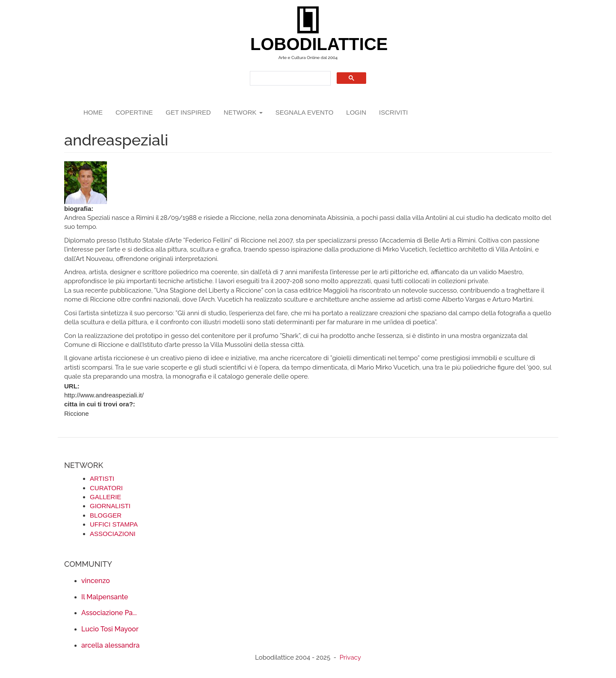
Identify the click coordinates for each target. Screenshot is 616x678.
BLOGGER (106, 515)
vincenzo (96, 581)
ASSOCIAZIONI (113, 534)
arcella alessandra (110, 645)
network (243, 112)
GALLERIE (105, 497)
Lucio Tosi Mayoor (110, 629)
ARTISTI (102, 478)
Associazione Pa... (109, 613)
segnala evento (305, 112)
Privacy (350, 657)
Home (93, 112)
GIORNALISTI (110, 506)
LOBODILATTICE (311, 44)
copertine (134, 112)
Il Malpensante (105, 597)
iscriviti (394, 112)
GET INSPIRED (188, 112)
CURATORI (106, 488)
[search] (289, 78)
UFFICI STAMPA (114, 524)
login (356, 112)
